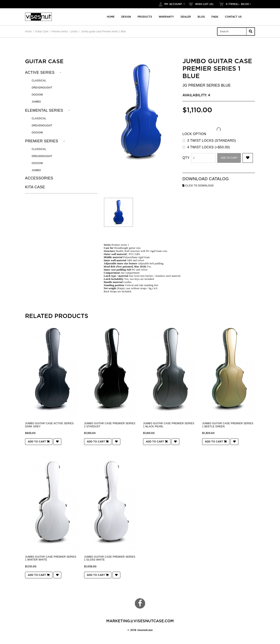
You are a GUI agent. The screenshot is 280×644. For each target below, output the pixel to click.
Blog (201, 17)
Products (145, 17)
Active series (40, 72)
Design (126, 17)
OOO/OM (37, 95)
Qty (186, 158)
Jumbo (36, 102)
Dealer (186, 17)
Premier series (60, 31)
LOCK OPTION (194, 134)
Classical (39, 81)
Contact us (233, 17)
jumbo (74, 31)
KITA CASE (35, 187)
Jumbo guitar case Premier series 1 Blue (104, 31)
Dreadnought (42, 88)
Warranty (166, 17)
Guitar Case (42, 31)
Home (111, 17)
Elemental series (44, 110)
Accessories (39, 178)
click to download (198, 186)
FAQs (215, 17)
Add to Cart (229, 158)
